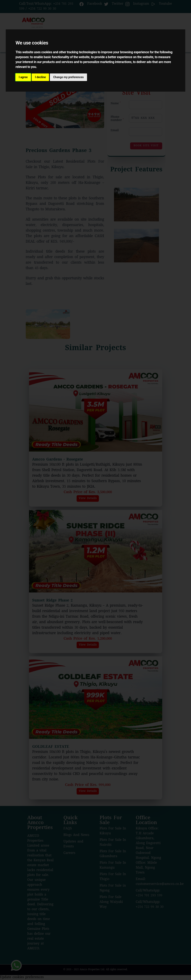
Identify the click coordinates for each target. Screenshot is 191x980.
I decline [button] (40, 77)
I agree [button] (23, 77)
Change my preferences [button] (68, 77)
